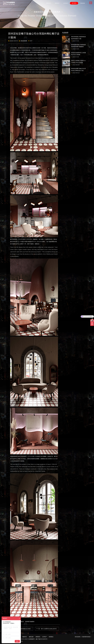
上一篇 (22, 629)
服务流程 (31, 637)
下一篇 (48, 629)
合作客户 (45, 637)
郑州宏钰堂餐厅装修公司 (40, 50)
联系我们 (51, 637)
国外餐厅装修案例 (30, 622)
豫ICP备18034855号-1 (42, 639)
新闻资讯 (38, 637)
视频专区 (25, 637)
